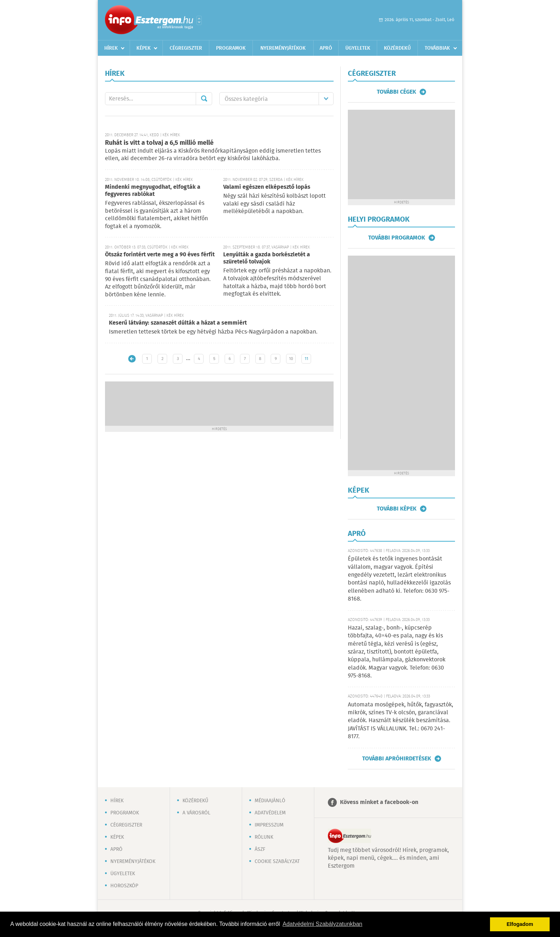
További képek (397, 509)
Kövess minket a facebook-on (379, 802)
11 (306, 359)
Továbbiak (437, 48)
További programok (397, 238)
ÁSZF (260, 849)
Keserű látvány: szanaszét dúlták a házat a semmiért (178, 323)
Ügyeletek (358, 48)
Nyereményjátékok (283, 48)
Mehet (204, 99)
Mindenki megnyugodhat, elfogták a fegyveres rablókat (153, 191)
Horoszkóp (124, 886)
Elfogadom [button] (520, 924)
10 (291, 359)
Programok (231, 48)
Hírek (111, 48)
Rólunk (264, 837)
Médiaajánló (270, 801)
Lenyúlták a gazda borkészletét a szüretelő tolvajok (267, 258)
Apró (326, 48)
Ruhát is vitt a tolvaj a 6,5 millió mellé (159, 143)
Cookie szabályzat (277, 862)
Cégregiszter (186, 48)
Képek (144, 48)
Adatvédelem (270, 813)
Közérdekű (397, 48)
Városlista (199, 20)
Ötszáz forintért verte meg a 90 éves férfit (160, 255)
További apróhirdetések (397, 759)
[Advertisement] (219, 403)
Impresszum (269, 825)
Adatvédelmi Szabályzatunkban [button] (322, 924)
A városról (196, 813)
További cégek (396, 92)
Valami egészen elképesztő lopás (267, 187)
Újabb (132, 359)
